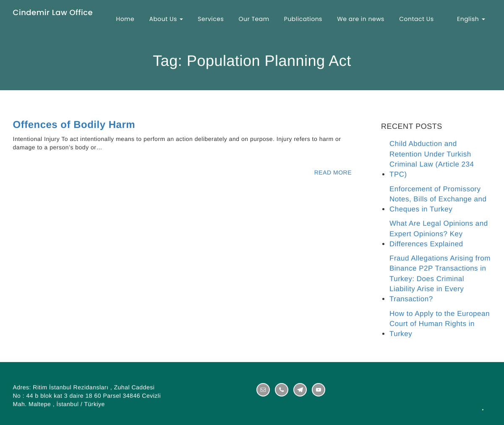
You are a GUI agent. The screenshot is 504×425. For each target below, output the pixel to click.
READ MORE (333, 172)
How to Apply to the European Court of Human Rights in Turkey (440, 324)
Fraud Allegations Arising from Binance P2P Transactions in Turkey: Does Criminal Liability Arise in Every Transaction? (440, 279)
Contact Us (416, 19)
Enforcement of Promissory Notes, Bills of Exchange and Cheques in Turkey (438, 199)
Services (211, 19)
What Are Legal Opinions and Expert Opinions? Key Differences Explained (439, 234)
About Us (166, 19)
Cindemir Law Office (53, 13)
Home (125, 19)
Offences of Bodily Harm (74, 125)
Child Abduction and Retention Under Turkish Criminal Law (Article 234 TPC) (432, 159)
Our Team (254, 19)
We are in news (361, 19)
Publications (303, 19)
